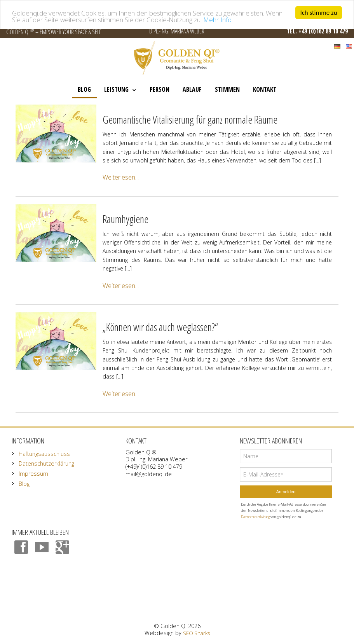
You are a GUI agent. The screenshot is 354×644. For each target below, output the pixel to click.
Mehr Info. (218, 19)
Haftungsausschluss (44, 454)
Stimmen (227, 89)
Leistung (116, 89)
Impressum (33, 474)
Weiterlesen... (121, 177)
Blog (84, 89)
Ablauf (192, 89)
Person (160, 89)
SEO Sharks (196, 633)
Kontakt (265, 89)
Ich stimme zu (318, 13)
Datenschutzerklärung (46, 463)
